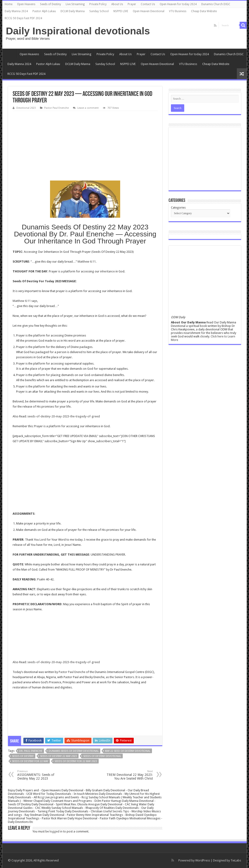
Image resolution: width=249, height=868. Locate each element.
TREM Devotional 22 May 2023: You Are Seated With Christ (129, 775)
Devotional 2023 (26, 108)
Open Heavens (26, 4)
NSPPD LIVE (121, 11)
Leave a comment (88, 108)
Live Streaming (75, 4)
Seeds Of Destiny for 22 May (30, 761)
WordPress (203, 860)
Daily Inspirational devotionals (78, 31)
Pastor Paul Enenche (56, 108)
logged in (56, 831)
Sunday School (99, 11)
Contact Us (148, 4)
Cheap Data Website (204, 11)
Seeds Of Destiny (23, 756)
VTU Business (178, 11)
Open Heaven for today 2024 (178, 4)
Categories (178, 208)
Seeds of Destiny (51, 4)
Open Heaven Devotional (149, 11)
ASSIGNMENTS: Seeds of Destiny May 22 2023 (41, 775)
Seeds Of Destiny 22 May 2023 (58, 756)
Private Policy (98, 4)
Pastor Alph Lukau (44, 11)
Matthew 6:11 (87, 262)
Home (9, 4)
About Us (117, 4)
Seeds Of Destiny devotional (102, 756)
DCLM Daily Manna (73, 11)
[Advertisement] (85, 146)
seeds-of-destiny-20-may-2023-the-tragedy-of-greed (64, 416)
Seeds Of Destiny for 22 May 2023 (76, 761)
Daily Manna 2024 (16, 11)
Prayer (132, 4)
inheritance (107, 271)
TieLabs (236, 860)
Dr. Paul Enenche (31, 751)
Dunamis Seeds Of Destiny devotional (74, 751)
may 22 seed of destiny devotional (128, 751)
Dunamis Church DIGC (216, 4)
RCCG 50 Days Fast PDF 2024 (23, 18)
